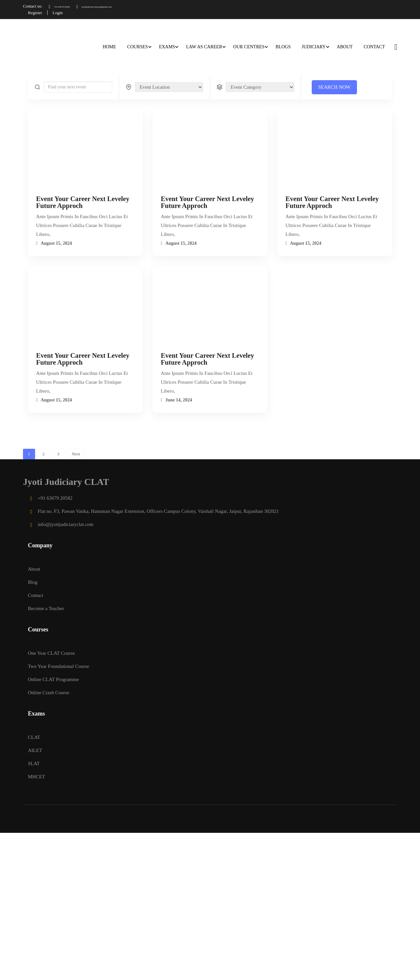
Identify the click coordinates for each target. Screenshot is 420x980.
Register (37, 12)
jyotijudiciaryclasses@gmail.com (121, 6)
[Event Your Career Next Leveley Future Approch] (85, 153)
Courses (137, 46)
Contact (374, 46)
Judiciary (314, 46)
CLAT (34, 737)
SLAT (34, 763)
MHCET (37, 776)
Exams (167, 46)
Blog (33, 582)
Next (76, 454)
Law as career (204, 46)
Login (62, 12)
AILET (35, 750)
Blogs (283, 46)
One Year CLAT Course (51, 652)
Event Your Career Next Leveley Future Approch (83, 202)
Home (109, 46)
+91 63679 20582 (66, 6)
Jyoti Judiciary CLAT (66, 481)
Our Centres (249, 46)
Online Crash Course (49, 692)
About (345, 46)
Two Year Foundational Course (58, 666)
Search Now (335, 86)
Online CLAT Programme (53, 679)
